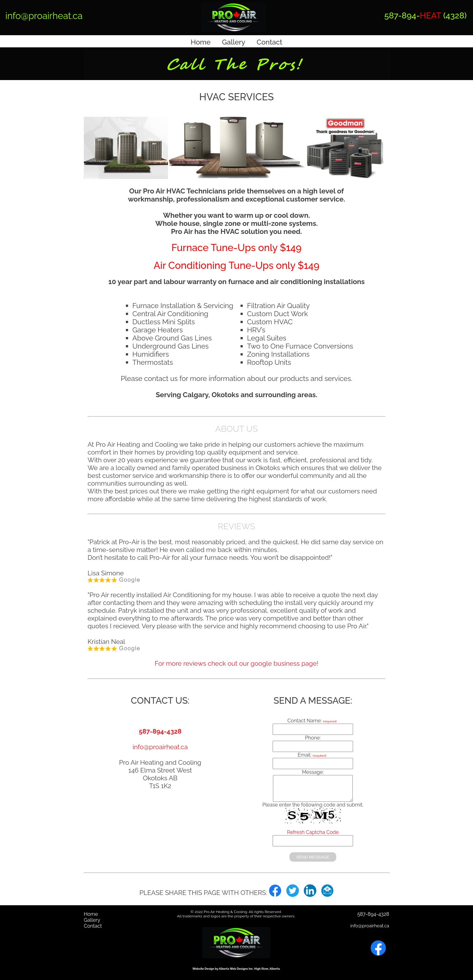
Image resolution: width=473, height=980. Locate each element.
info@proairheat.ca (44, 16)
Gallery (234, 42)
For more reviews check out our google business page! (236, 663)
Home (201, 42)
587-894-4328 (160, 731)
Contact (270, 42)
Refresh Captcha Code (313, 832)
